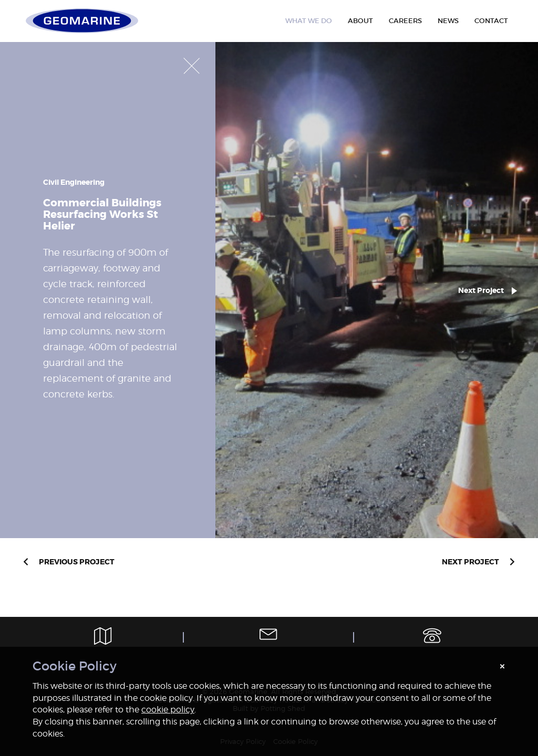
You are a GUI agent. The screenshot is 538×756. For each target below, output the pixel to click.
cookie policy (168, 710)
